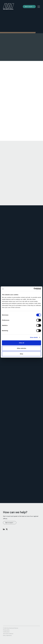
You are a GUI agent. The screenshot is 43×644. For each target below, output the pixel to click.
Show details (34, 337)
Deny (22, 354)
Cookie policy (6, 632)
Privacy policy (6, 630)
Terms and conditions (8, 634)
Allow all (22, 343)
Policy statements (7, 636)
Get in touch (29, 7)
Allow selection (21, 348)
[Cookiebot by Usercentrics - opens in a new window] (34, 289)
